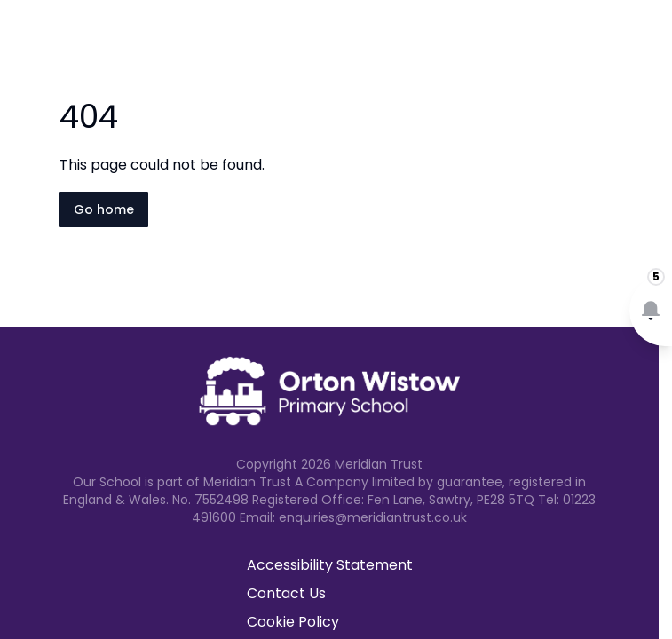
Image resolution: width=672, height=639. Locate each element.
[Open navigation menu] (647, 43)
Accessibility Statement (330, 565)
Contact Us (286, 593)
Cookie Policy (293, 622)
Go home (104, 209)
